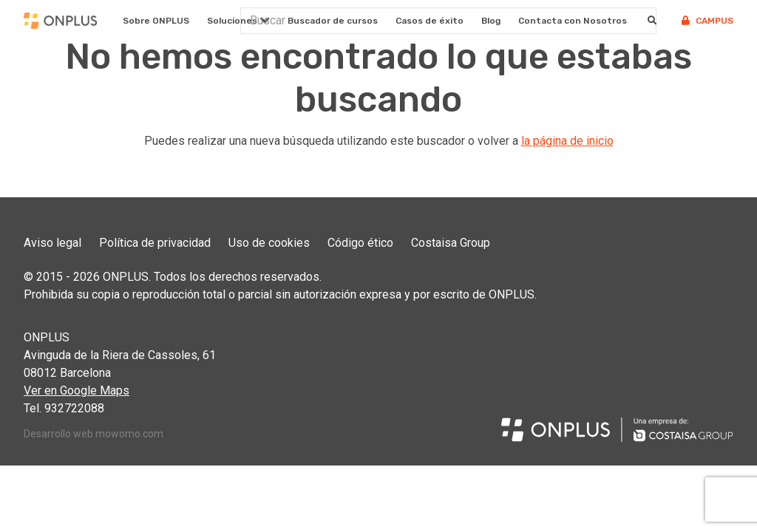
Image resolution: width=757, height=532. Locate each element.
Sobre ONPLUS (156, 21)
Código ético (360, 243)
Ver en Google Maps (77, 391)
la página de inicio (567, 141)
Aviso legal (52, 243)
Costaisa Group (451, 243)
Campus (707, 21)
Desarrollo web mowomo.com (94, 434)
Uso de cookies (269, 243)
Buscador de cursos (333, 21)
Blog (491, 21)
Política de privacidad (155, 243)
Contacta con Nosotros (573, 21)
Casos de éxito (430, 21)
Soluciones (232, 21)
